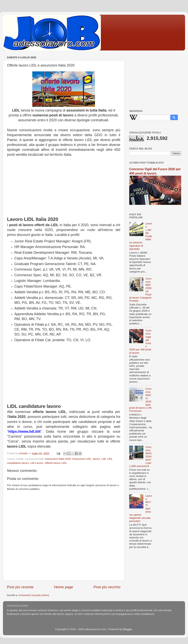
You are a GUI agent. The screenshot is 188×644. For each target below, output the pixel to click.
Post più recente (20, 587)
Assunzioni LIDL (82, 459)
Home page (64, 587)
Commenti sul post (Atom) (34, 595)
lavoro (96, 459)
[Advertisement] (64, 189)
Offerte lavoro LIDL (56, 463)
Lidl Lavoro (37, 463)
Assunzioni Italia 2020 (58, 459)
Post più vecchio (107, 587)
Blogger (128, 629)
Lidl (103, 459)
